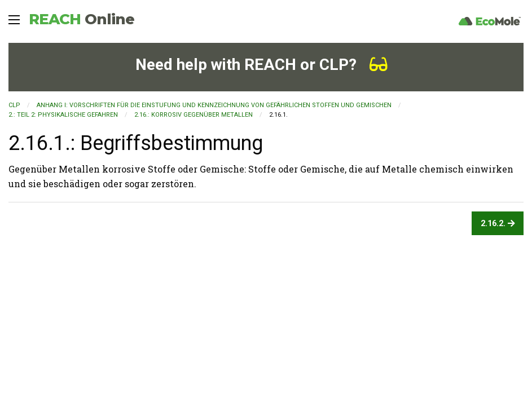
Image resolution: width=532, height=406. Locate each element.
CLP (14, 105)
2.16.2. (498, 224)
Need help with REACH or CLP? (261, 65)
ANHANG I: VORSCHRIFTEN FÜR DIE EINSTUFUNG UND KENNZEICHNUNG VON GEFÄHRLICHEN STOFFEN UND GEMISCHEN (214, 105)
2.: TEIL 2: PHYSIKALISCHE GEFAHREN (63, 115)
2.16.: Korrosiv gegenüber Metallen (194, 115)
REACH (82, 19)
